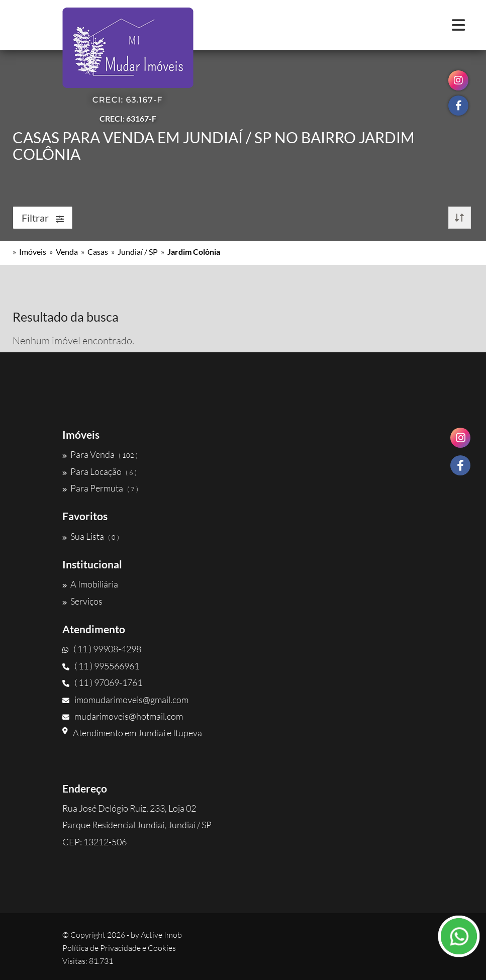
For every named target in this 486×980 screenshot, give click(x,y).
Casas (98, 252)
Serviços (82, 601)
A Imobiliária (90, 584)
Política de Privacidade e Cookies (119, 948)
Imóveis (33, 252)
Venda (67, 252)
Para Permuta (100, 488)
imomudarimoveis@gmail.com (125, 700)
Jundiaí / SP (138, 252)
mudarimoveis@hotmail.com (123, 716)
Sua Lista (91, 536)
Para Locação (100, 471)
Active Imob (161, 935)
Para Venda (100, 454)
